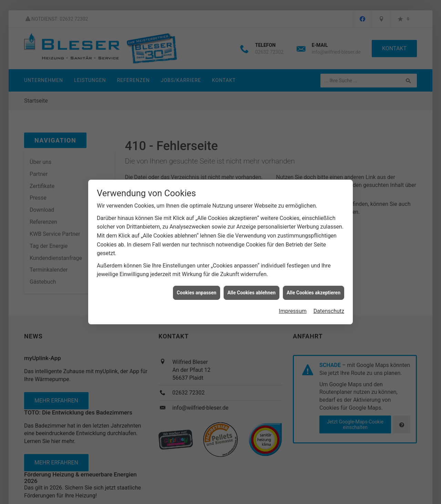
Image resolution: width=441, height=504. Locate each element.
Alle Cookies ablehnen (252, 289)
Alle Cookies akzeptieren (314, 289)
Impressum (293, 308)
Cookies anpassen (197, 289)
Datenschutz (329, 308)
